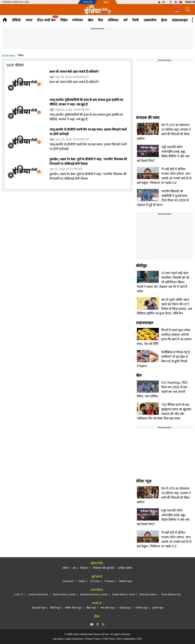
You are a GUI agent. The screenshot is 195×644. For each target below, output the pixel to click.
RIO (119, 639)
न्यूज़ (52, 77)
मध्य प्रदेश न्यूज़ (107, 608)
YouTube (95, 581)
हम (74, 568)
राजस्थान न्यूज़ (142, 608)
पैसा (100, 20)
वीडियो (16, 20)
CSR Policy (109, 639)
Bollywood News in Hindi (94, 594)
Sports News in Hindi (64, 594)
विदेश (64, 20)
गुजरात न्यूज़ (158, 608)
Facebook (68, 581)
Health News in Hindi (123, 594)
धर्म (125, 20)
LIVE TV (19, 594)
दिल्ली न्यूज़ (55, 608)
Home (5, 20)
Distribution (130, 639)
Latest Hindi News (38, 594)
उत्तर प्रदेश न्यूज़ (39, 608)
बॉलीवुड (141, 266)
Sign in (190, 2)
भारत (29, 20)
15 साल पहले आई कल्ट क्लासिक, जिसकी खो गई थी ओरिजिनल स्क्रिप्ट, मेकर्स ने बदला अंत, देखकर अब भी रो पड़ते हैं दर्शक (163, 282)
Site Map (58, 639)
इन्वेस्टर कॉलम (125, 568)
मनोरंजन (78, 20)
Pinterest (109, 581)
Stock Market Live (171, 594)
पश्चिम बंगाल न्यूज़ (73, 608)
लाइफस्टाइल (180, 20)
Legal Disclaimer (74, 639)
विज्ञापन (84, 568)
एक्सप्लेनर (150, 20)
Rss (140, 639)
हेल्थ (164, 20)
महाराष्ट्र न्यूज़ (125, 608)
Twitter (82, 581)
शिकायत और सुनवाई (103, 568)
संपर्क (66, 568)
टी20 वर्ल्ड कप (46, 20)
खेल (90, 20)
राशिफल (113, 20)
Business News (148, 594)
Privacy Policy (93, 639)
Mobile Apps (126, 581)
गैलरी (135, 20)
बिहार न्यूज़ (91, 608)
